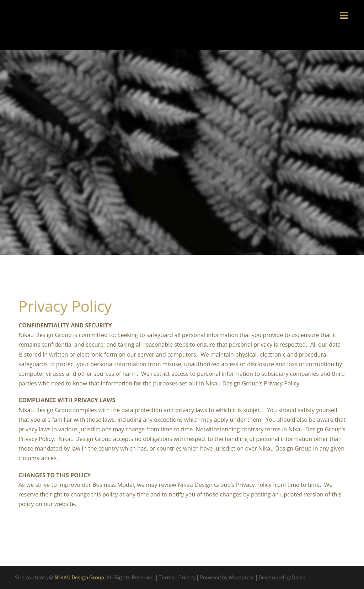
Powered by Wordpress (227, 577)
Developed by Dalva (282, 577)
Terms (166, 577)
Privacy (187, 577)
